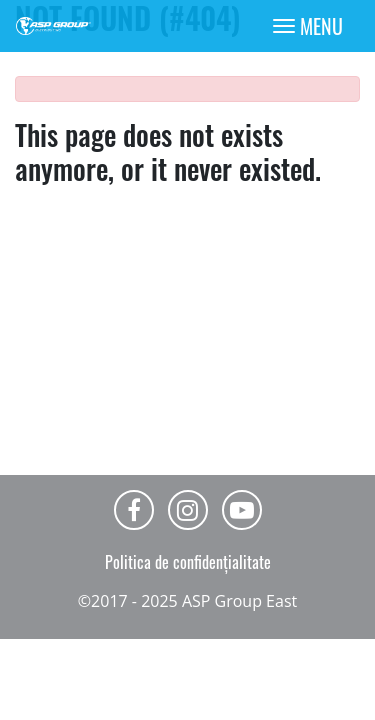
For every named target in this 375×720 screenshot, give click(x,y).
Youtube (242, 510)
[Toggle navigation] (307, 26)
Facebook (134, 510)
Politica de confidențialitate (188, 562)
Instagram (188, 510)
